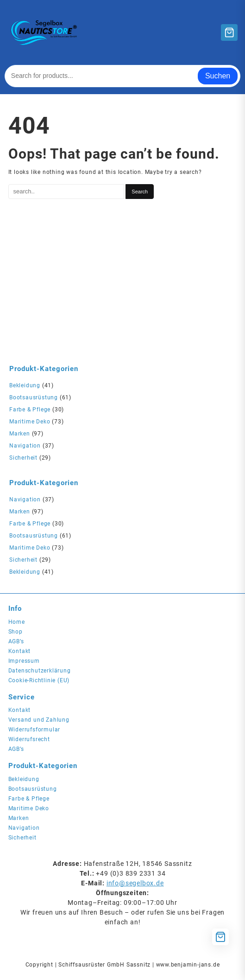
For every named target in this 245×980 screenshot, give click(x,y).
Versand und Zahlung (39, 720)
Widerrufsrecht (29, 739)
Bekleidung (25, 385)
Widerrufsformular (35, 730)
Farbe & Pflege (30, 410)
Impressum (24, 661)
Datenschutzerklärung (40, 671)
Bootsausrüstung (34, 397)
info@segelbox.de (135, 883)
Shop (16, 632)
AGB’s (16, 641)
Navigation (25, 446)
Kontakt (20, 651)
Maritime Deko (30, 422)
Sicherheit (23, 458)
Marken (20, 434)
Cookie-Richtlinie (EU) (39, 680)
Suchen (218, 76)
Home (17, 622)
